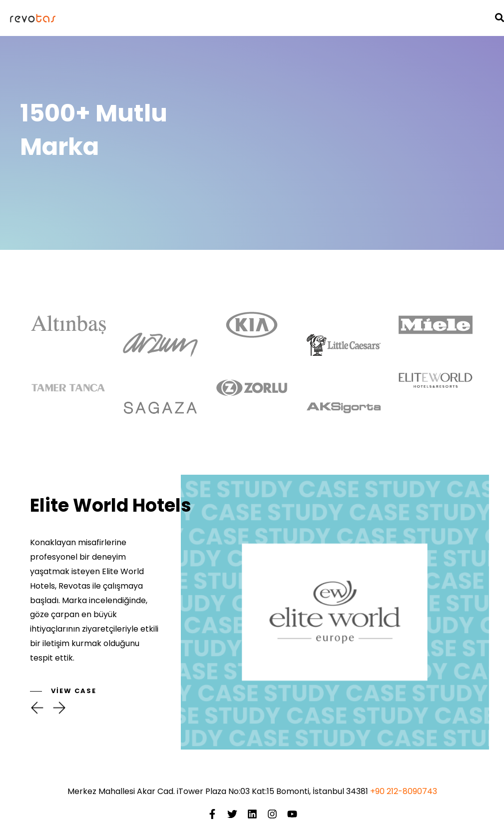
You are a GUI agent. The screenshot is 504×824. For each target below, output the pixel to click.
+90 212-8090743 (404, 791)
